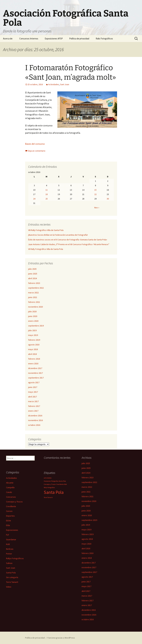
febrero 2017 (34, 406)
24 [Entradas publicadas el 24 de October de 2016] (34, 199)
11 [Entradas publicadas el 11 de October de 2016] (47, 190)
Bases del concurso (35, 144)
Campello (10, 487)
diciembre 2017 (35, 368)
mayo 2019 (33, 335)
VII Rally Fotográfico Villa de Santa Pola (46, 249)
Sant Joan (65, 84)
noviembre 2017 (35, 373)
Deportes (10, 516)
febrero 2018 (34, 359)
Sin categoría (12, 577)
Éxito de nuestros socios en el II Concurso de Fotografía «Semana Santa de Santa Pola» (68, 240)
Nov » (97, 208)
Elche (9, 521)
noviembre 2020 (35, 307)
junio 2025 (33, 274)
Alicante (10, 483)
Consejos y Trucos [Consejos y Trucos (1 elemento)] (50, 484)
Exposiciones (12, 530)
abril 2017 (32, 397)
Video (9, 587)
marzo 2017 (33, 401)
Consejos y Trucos (14, 502)
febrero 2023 (34, 283)
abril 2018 (32, 354)
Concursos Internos (29, 39)
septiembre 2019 (36, 326)
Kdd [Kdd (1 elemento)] (65, 484)
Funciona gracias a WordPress (61, 638)
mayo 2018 (33, 349)
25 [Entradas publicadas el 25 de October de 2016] (47, 199)
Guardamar (11, 539)
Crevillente (11, 506)
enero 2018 (33, 364)
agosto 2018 (34, 345)
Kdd (8, 544)
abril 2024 (32, 278)
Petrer (9, 554)
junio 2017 (33, 387)
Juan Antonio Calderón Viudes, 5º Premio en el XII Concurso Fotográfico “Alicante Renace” (69, 244)
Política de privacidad (79, 39)
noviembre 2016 (35, 420)
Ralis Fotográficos (104, 39)
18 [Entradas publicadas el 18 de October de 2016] (47, 194)
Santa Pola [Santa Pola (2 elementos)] (54, 492)
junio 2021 (33, 297)
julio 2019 (32, 330)
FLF (8, 535)
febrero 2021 (34, 302)
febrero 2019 (34, 340)
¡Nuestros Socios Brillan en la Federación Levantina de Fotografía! (58, 235)
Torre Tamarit (12, 582)
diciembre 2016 (35, 416)
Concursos (11, 497)
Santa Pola (11, 573)
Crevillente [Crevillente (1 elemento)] (60, 484)
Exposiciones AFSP (54, 39)
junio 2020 (33, 316)
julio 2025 (32, 269)
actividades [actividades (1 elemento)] (48, 478)
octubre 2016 (34, 425)
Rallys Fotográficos (15, 558)
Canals (9, 492)
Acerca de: (8, 39)
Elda (8, 525)
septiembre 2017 (36, 378)
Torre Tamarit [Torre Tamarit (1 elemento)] (48, 497)
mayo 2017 (33, 392)
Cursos (9, 511)
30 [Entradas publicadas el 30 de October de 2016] (108, 199)
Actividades (54, 84)
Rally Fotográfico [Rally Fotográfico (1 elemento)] (49, 488)
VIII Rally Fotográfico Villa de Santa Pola (46, 230)
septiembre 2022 (36, 288)
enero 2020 (33, 321)
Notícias (10, 549)
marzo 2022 (33, 293)
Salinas (9, 563)
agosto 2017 (34, 382)
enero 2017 (33, 411)
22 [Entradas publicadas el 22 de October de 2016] (95, 194)
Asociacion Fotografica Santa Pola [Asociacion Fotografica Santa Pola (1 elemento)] (55, 481)
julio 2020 (32, 311)
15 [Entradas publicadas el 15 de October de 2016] (95, 190)
